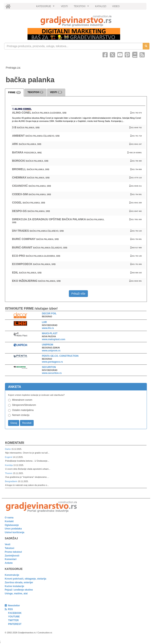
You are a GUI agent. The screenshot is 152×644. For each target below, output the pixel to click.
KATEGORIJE (46, 7)
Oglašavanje (12, 525)
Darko (8, 449)
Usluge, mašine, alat (16, 594)
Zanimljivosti (12, 556)
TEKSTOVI (82, 7)
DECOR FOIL (49, 314)
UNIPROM (48, 345)
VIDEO (116, 6)
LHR (44, 322)
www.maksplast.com (54, 339)
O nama (9, 518)
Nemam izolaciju (21, 415)
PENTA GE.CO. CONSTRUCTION (60, 356)
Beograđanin (11, 481)
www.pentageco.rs (52, 362)
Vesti (8, 544)
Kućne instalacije (14, 586)
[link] (76, 21)
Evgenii (9, 457)
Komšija (9, 465)
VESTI (64, 6)
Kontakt (9, 521)
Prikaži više (78, 294)
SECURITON (49, 367)
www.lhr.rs (48, 328)
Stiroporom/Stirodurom (24, 405)
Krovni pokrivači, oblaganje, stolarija (25, 579)
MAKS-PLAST (50, 333)
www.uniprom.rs (51, 351)
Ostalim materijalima (23, 410)
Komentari (15, 443)
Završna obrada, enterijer (19, 582)
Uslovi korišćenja (15, 532)
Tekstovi (9, 548)
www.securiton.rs (52, 373)
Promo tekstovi (13, 552)
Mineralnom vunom (22, 400)
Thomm (9, 473)
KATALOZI (101, 6)
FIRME (14, 92)
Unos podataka (13, 529)
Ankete (9, 563)
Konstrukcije (12, 575)
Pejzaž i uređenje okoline (19, 590)
